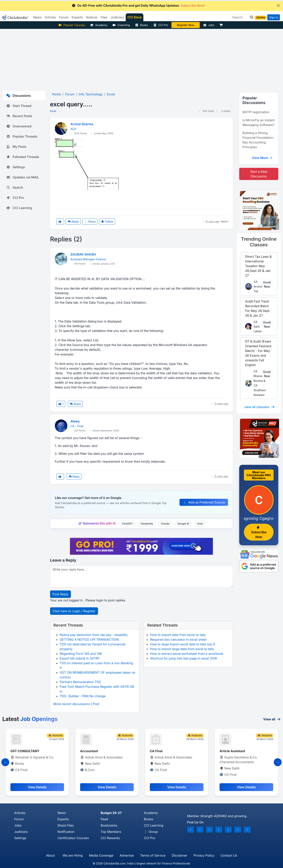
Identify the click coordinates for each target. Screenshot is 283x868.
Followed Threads (23, 157)
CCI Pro (161, 25)
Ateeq (75, 421)
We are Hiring (73, 855)
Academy (99, 25)
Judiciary (21, 832)
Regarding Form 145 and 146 (81, 654)
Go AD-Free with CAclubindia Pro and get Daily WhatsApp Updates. (138, 5)
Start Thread (19, 106)
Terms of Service (153, 855)
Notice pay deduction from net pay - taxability (94, 635)
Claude (165, 524)
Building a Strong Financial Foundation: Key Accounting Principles (258, 140)
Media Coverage (101, 855)
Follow (107, 222)
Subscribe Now (259, 532)
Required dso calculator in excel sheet (178, 640)
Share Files (66, 825)
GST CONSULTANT (95, 751)
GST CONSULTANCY (26, 751)
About (50, 855)
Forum (19, 819)
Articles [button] (50, 17)
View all (272, 719)
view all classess (260, 407)
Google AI (183, 524)
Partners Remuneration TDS (80, 682)
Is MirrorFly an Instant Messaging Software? (258, 122)
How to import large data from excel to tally (182, 649)
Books (141, 25)
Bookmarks (109, 825)
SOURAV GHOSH (83, 254)
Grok (200, 524)
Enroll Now (267, 284)
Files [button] (104, 17)
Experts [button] (77, 17)
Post (96, 704)
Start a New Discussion (259, 174)
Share (90, 222)
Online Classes (259, 242)
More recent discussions (72, 704)
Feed (104, 819)
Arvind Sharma (82, 124)
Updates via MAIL (23, 177)
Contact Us (229, 855)
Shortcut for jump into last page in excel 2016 (184, 658)
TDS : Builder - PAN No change (83, 696)
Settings (16, 167)
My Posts (16, 147)
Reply (73, 222)
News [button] (37, 17)
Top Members (111, 832)
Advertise (127, 855)
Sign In (273, 17)
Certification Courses (73, 838)
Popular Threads (22, 136)
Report (224, 222)
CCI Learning (19, 208)
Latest (30, 719)
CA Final (226, 751)
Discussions (18, 96)
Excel (53, 111)
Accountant (159, 751)
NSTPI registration (256, 112)
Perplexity (147, 524)
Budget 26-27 (111, 813)
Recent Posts (19, 116)
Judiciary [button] (117, 17)
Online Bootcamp (185, 25)
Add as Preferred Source (204, 502)
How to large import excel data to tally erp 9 (182, 644)
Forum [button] (64, 17)
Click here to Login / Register (74, 611)
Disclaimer (179, 855)
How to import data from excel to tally (178, 635)
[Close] (278, 5)
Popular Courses (72, 25)
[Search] (240, 17)
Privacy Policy (204, 855)
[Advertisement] (142, 58)
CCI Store (135, 17)
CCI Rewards (110, 838)
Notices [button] (92, 17)
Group (151, 832)
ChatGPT (127, 524)
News (62, 813)
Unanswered (19, 126)
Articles (20, 813)
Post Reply (60, 594)
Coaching (121, 25)
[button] (250, 17)
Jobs (209, 25)
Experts (63, 819)
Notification (66, 832)
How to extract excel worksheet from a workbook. (187, 654)
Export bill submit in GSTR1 (80, 658)
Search (15, 187)
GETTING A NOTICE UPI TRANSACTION (89, 640)
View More (262, 158)
